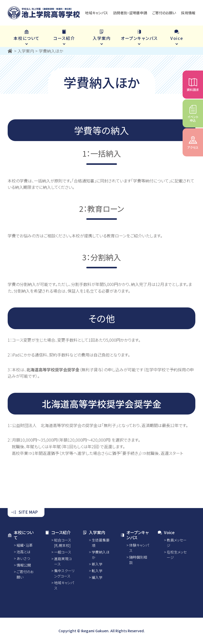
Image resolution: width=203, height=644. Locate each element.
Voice (166, 532)
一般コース (63, 552)
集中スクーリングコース (64, 573)
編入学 (97, 577)
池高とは (23, 552)
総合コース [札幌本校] (63, 543)
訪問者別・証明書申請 (130, 13)
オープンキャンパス (134, 535)
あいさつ (23, 558)
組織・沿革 (25, 545)
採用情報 (188, 13)
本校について (21, 535)
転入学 (97, 571)
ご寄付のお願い (164, 13)
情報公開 (24, 565)
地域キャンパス (97, 13)
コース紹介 (58, 532)
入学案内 (94, 532)
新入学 (97, 564)
